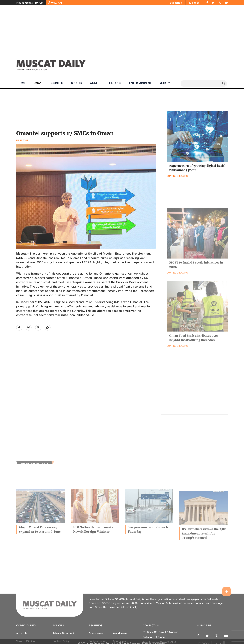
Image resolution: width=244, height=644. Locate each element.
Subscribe (176, 3)
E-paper (194, 3)
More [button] (164, 83)
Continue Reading (177, 373)
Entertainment (140, 83)
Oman (38, 83)
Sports (76, 83)
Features (114, 83)
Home (22, 83)
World (95, 83)
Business (56, 83)
